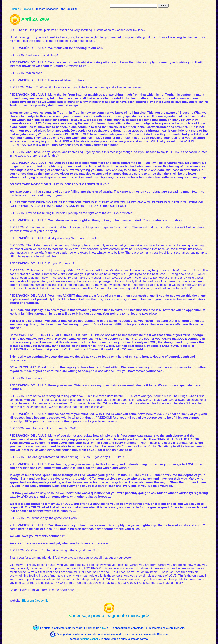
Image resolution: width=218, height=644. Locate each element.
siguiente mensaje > (128, 616)
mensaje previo (89, 616)
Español (27, 9)
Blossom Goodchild (35, 601)
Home (16, 9)
